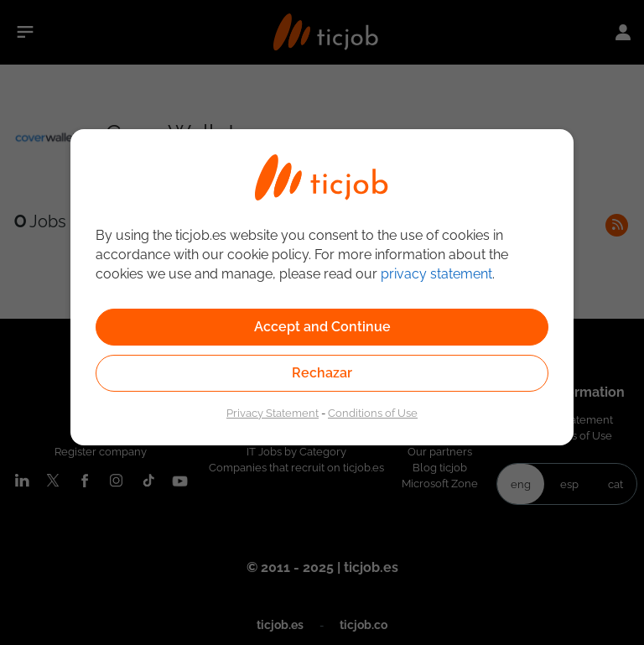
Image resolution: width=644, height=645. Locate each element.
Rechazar (322, 373)
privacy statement (436, 274)
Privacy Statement (273, 413)
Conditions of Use (373, 413)
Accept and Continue (322, 327)
